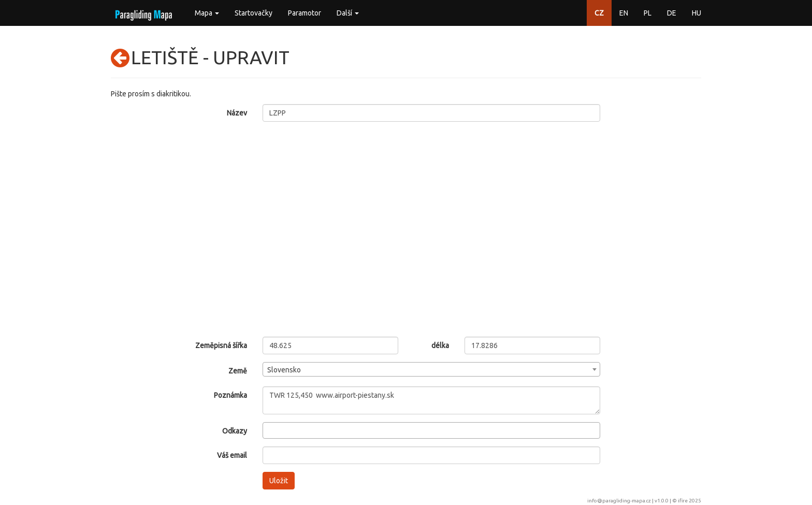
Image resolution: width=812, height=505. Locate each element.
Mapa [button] (207, 13)
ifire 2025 (690, 501)
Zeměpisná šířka (221, 345)
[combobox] (432, 369)
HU (697, 13)
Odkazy (235, 431)
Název (237, 113)
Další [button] (348, 13)
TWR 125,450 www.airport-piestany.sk (432, 400)
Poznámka (230, 395)
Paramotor (304, 13)
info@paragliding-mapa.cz (619, 501)
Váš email (232, 455)
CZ (599, 13)
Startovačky (253, 13)
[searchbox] (269, 430)
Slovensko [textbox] (284, 370)
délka (440, 345)
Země (238, 371)
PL (648, 13)
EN (624, 13)
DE (672, 13)
